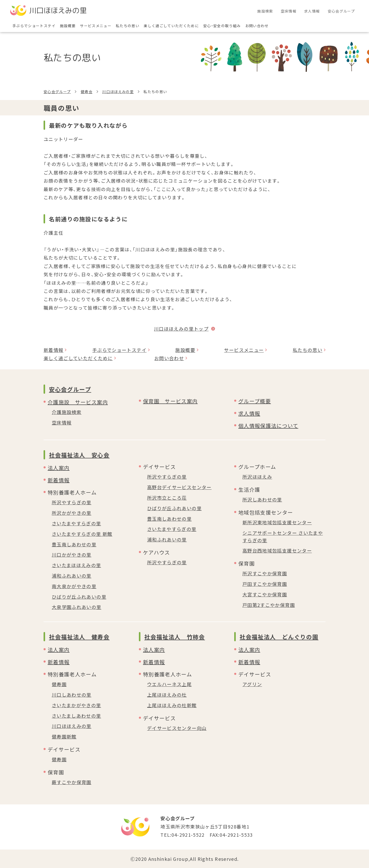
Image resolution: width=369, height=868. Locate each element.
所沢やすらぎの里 (72, 502)
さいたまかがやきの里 (76, 705)
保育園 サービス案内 (170, 401)
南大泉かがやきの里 (74, 586)
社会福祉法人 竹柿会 (175, 637)
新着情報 (53, 350)
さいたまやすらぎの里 (76, 523)
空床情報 (62, 422)
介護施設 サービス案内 (78, 402)
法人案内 (59, 468)
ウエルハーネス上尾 (169, 684)
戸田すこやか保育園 (265, 584)
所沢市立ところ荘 (167, 498)
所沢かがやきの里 (72, 513)
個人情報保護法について (268, 426)
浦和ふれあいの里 (72, 576)
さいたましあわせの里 (76, 716)
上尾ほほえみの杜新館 (172, 705)
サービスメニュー (244, 350)
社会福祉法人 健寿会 (79, 637)
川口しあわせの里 (72, 695)
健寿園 (59, 684)
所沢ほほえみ (257, 477)
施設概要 (185, 350)
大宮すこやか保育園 (265, 594)
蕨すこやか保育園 (72, 782)
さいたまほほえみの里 (76, 565)
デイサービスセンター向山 (177, 728)
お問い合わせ (169, 358)
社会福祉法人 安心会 (79, 455)
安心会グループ (57, 92)
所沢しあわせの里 (262, 499)
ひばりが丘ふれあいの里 (79, 597)
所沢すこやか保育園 (265, 573)
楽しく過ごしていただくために (78, 358)
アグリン (252, 684)
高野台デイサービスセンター (179, 487)
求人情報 (249, 413)
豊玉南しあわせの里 (74, 544)
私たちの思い (307, 350)
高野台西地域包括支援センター (277, 550)
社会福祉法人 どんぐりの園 (279, 637)
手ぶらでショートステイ (119, 350)
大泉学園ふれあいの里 (77, 607)
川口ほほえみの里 (118, 92)
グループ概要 (255, 401)
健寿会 (87, 92)
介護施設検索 (67, 412)
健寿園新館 (64, 736)
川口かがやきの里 (72, 555)
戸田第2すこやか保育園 (269, 605)
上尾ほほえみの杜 (167, 695)
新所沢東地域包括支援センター (277, 522)
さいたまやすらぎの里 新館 (82, 534)
